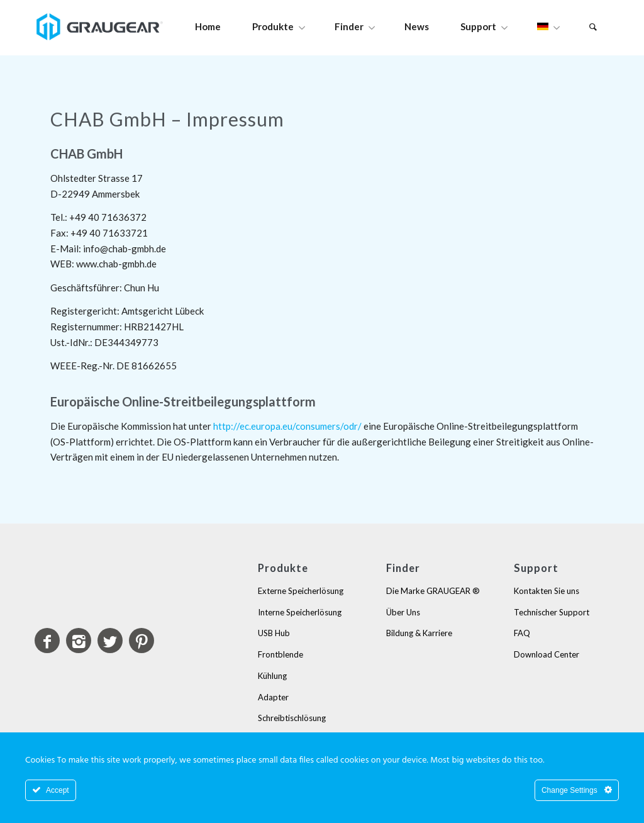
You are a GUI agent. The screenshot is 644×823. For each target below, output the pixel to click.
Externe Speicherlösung (301, 591)
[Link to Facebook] (47, 641)
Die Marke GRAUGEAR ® (433, 591)
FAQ (522, 633)
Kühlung (272, 676)
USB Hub (274, 633)
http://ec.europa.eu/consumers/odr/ (287, 426)
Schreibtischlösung (292, 718)
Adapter (273, 697)
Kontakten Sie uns (547, 591)
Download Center (547, 654)
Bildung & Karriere (419, 633)
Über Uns (403, 612)
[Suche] (593, 27)
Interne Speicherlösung (300, 612)
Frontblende (280, 654)
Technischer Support (552, 612)
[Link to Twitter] (110, 641)
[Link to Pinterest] (142, 641)
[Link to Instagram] (79, 641)
